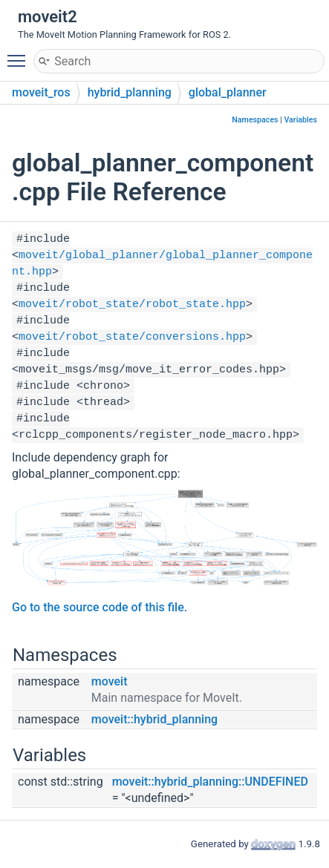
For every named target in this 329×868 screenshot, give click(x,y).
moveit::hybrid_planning (154, 719)
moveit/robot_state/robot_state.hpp (132, 305)
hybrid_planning (130, 92)
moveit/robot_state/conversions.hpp (132, 337)
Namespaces (255, 120)
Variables (300, 120)
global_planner (228, 92)
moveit (110, 681)
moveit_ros (41, 92)
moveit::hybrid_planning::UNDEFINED (210, 782)
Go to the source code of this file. (100, 607)
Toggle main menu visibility (20, 54)
